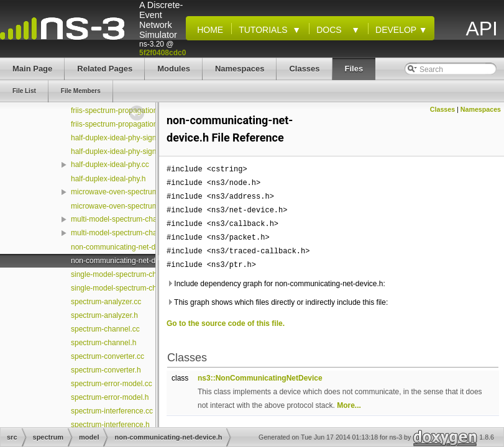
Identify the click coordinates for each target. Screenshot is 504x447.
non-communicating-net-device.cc (126, 247)
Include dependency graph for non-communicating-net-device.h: (276, 284)
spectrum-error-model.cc (112, 384)
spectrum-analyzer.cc (106, 302)
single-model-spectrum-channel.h (126, 288)
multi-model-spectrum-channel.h (124, 233)
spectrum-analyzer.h (104, 315)
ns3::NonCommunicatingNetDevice (260, 378)
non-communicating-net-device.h (125, 261)
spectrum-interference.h (110, 425)
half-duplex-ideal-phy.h (108, 179)
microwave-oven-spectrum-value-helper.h (139, 206)
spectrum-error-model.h (110, 397)
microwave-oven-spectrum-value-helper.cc (141, 192)
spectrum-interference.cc (112, 411)
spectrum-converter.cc (108, 356)
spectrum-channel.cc (105, 329)
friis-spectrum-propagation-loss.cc (127, 111)
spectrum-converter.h (106, 370)
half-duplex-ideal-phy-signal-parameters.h (140, 151)
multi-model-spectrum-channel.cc (126, 219)
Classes (442, 109)
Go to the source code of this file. (226, 323)
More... (349, 405)
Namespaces (481, 109)
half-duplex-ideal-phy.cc (110, 165)
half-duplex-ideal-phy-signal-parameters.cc (141, 138)
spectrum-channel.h (103, 343)
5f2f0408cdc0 (163, 53)
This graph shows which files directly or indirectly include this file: (277, 302)
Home (208, 30)
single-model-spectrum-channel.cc (128, 274)
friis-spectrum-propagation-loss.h (125, 124)
